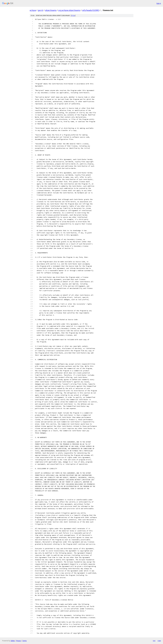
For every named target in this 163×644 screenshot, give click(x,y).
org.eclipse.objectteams (69, 10)
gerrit (41, 10)
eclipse (33, 10)
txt (154, 641)
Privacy (19, 641)
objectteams (51, 10)
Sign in (159, 3)
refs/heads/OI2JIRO (91, 10)
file (73, 16)
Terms (24, 641)
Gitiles (13, 641)
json (159, 641)
